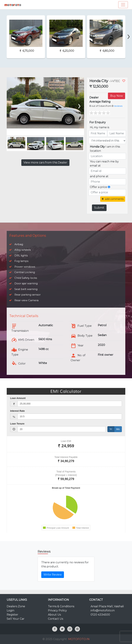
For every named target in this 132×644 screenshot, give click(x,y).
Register (12, 615)
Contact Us (56, 619)
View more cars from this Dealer (45, 163)
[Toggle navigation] (123, 5)
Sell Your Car (16, 619)
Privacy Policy (57, 610)
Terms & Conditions (61, 606)
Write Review (53, 575)
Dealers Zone (16, 606)
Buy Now (117, 96)
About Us (54, 615)
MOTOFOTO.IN (79, 639)
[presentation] (129, 30)
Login (10, 610)
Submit (99, 208)
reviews (118, 106)
